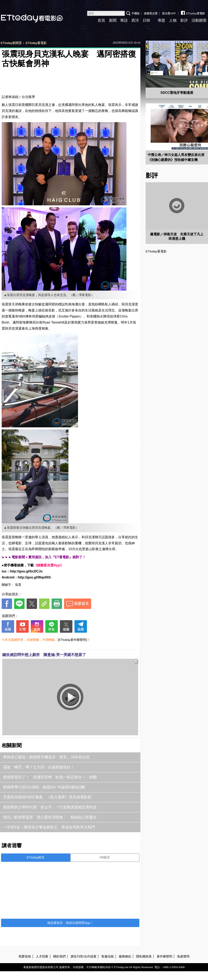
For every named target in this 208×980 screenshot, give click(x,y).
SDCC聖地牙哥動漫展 (177, 93)
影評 (184, 20)
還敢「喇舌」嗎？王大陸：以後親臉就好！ (39, 767)
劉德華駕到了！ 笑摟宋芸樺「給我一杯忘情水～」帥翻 (50, 777)
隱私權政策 (144, 956)
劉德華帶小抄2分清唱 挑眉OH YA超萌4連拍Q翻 (44, 787)
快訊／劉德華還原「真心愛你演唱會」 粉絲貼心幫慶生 (50, 817)
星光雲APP (169, 13)
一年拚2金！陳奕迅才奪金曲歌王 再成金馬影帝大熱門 (49, 827)
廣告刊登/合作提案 (83, 956)
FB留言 (105, 857)
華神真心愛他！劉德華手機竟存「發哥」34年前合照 (46, 757)
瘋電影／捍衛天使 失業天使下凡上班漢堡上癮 (177, 236)
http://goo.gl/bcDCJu (26, 571)
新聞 (113, 20)
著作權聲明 (164, 956)
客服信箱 (108, 956)
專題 (161, 20)
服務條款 (125, 956)
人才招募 (42, 956)
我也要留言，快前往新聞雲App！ (70, 923)
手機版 (136, 13)
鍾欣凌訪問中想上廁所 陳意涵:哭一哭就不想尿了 (44, 655)
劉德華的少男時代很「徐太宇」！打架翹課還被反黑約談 (50, 807)
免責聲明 (183, 956)
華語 (124, 20)
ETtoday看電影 (193, 12)
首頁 (101, 20)
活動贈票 (199, 20)
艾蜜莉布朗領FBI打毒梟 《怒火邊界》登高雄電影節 (47, 797)
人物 (173, 20)
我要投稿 (25, 956)
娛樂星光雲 (151, 13)
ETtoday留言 (36, 857)
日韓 (146, 20)
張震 (18, 585)
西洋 (135, 20)
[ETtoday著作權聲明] (72, 640)
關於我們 (59, 956)
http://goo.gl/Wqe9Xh (34, 577)
